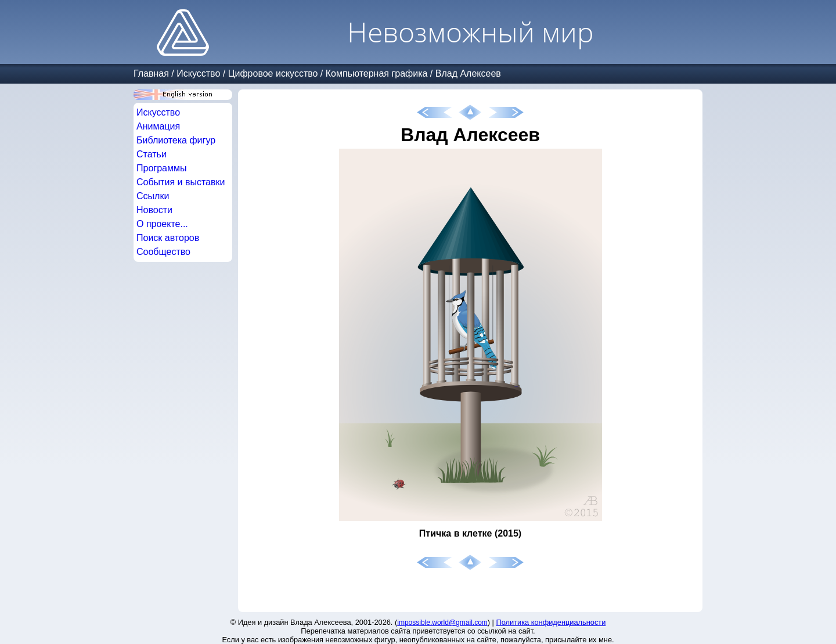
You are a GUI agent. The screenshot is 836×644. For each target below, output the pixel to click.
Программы (161, 168)
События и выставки (181, 182)
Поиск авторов (168, 238)
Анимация (158, 126)
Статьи (152, 154)
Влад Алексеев (468, 73)
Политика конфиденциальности (551, 622)
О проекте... (162, 224)
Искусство (198, 73)
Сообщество (163, 252)
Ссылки (153, 196)
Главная (151, 73)
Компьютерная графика (377, 73)
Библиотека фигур (176, 140)
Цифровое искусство (273, 73)
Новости (154, 210)
